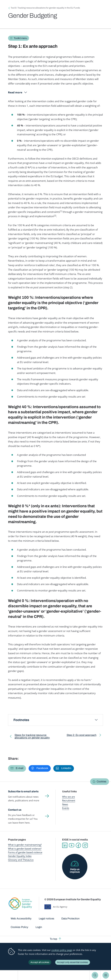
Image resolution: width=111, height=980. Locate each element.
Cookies (101, 782)
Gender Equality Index (20, 856)
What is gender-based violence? (25, 849)
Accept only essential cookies (73, 962)
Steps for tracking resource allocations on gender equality (32, 737)
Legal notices (47, 919)
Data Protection (70, 919)
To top (53, 939)
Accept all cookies (40, 962)
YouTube (72, 845)
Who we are (68, 797)
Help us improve (75, 871)
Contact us (15, 810)
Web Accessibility (21, 919)
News (65, 804)
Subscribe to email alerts (23, 791)
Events (66, 808)
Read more (15, 92)
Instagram (85, 845)
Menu (106, 975)
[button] (17, 768)
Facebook (78, 845)
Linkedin (65, 845)
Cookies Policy (19, 927)
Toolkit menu (20, 38)
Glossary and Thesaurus (21, 860)
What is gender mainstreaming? (25, 845)
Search (95, 975)
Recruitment (69, 800)
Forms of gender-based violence (25, 852)
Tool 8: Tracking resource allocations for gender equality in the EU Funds (45, 8)
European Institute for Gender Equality (10, 975)
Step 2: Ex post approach (82, 736)
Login (39, 927)
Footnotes (21, 720)
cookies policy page (62, 950)
